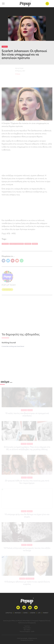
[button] (4, 261)
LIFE (39, 613)
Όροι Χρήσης (27, 630)
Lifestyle (5, 244)
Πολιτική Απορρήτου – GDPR (27, 631)
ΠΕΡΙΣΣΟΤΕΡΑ (7, 290)
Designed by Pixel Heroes (27, 640)
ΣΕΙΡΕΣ (26, 613)
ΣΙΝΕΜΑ (5, 47)
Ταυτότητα (27, 626)
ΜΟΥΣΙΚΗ (18, 613)
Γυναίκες (28, 244)
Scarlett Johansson (17, 244)
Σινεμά (35, 244)
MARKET (46, 613)
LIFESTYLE (9, 613)
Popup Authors (27, 628)
